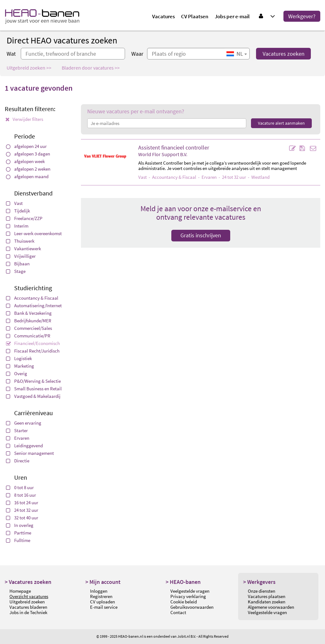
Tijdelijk (18, 211)
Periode (25, 136)
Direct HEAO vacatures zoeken (62, 40)
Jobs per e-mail (232, 16)
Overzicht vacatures (29, 596)
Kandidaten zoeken (267, 602)
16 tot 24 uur (22, 503)
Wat (11, 54)
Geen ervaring (24, 423)
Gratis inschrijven (201, 235)
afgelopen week (25, 161)
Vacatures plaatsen (267, 596)
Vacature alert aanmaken (281, 123)
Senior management (30, 453)
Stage (16, 271)
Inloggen (99, 591)
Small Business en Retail (34, 389)
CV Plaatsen (195, 16)
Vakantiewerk (23, 249)
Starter (17, 430)
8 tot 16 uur (21, 495)
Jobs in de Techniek (28, 612)
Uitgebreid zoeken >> (29, 68)
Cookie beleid (184, 602)
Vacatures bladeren (28, 607)
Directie (18, 461)
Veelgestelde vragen (190, 591)
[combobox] (237, 54)
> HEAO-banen (183, 582)
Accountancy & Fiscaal (32, 298)
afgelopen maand (27, 176)
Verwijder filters (24, 119)
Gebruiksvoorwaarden (192, 607)
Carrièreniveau (34, 413)
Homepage (20, 591)
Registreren (101, 596)
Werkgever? (302, 16)
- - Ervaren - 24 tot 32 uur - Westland (204, 177)
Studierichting (33, 288)
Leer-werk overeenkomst (34, 233)
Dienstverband (33, 193)
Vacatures (163, 16)
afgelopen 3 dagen (28, 154)
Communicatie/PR (28, 336)
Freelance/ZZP (24, 218)
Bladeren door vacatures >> (91, 68)
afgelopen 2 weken (28, 169)
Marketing (20, 366)
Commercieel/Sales (29, 328)
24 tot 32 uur (22, 510)
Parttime (19, 533)
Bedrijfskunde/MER (29, 321)
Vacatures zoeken (284, 54)
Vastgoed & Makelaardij (33, 396)
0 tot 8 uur (20, 487)
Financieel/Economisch (33, 343)
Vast (14, 203)
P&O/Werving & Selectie (33, 381)
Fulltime (18, 540)
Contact (178, 612)
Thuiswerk (20, 241)
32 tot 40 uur (22, 518)
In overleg (20, 525)
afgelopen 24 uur (26, 146)
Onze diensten (262, 591)
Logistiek (19, 358)
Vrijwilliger (21, 256)
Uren (21, 477)
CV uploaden (103, 602)
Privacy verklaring (188, 596)
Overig (17, 373)
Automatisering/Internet (34, 305)
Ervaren (18, 438)
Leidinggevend (24, 446)
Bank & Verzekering (29, 313)
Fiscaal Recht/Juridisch (33, 351)
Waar (137, 54)
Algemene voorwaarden (271, 607)
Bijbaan (18, 264)
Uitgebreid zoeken (27, 602)
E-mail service (104, 607)
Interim (17, 226)
